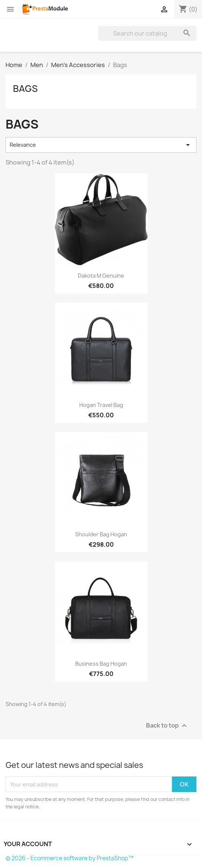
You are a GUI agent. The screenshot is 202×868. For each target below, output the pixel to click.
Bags (25, 89)
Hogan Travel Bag (101, 405)
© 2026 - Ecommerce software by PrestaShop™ (69, 858)
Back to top (167, 726)
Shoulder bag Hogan (101, 534)
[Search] (147, 33)
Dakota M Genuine (101, 276)
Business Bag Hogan (101, 664)
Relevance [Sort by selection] (101, 145)
